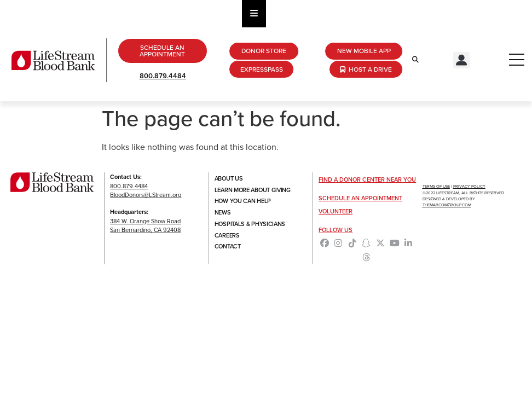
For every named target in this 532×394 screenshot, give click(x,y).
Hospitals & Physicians (250, 224)
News (223, 213)
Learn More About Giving (253, 190)
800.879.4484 (163, 76)
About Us (229, 178)
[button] (461, 60)
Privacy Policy (469, 186)
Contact (228, 247)
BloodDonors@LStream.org (146, 195)
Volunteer (336, 211)
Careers (227, 236)
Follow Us (336, 230)
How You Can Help (243, 201)
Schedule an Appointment (360, 198)
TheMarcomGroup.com (447, 205)
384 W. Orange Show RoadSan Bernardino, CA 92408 (145, 226)
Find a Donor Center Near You (367, 179)
